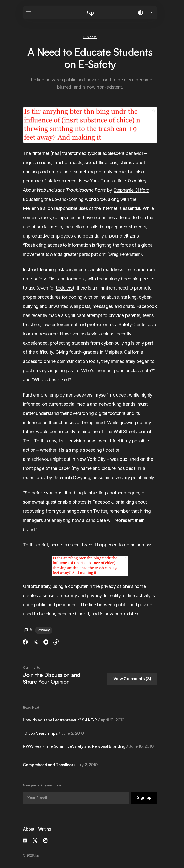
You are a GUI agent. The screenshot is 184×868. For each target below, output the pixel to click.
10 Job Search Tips (53, 733)
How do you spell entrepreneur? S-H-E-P (74, 720)
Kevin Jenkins (100, 334)
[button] (29, 13)
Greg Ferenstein (125, 254)
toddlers (64, 288)
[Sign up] (144, 798)
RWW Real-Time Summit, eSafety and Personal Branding (88, 746)
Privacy (44, 630)
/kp (90, 13)
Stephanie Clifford (132, 190)
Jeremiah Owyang (72, 477)
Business (90, 37)
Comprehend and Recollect (60, 765)
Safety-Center (133, 325)
